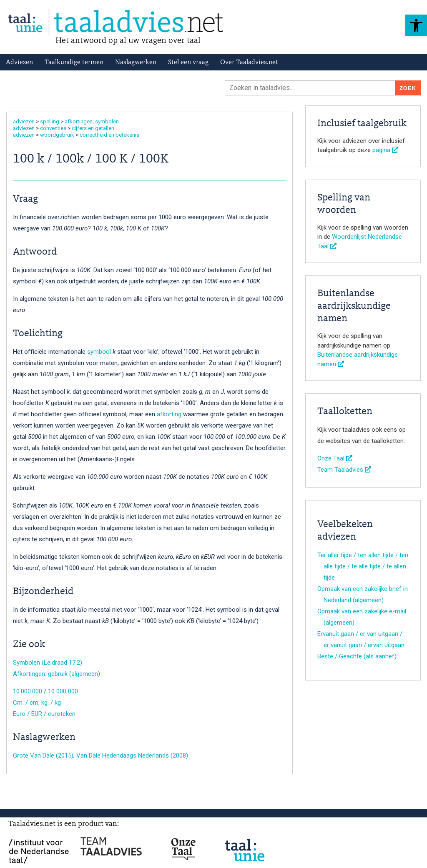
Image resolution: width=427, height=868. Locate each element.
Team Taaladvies (344, 470)
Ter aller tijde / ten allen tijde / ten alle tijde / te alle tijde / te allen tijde (363, 566)
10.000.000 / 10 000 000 (45, 691)
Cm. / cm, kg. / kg (37, 703)
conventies (53, 128)
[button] (416, 25)
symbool (99, 352)
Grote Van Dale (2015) (43, 755)
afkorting (169, 414)
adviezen (24, 121)
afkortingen (79, 121)
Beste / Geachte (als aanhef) (357, 656)
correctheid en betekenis (109, 135)
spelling (50, 121)
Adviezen (19, 63)
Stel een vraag (188, 63)
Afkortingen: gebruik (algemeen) (57, 674)
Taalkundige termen (74, 63)
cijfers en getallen (93, 128)
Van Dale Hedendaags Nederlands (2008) (132, 755)
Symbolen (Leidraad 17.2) (48, 663)
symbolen (107, 121)
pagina (385, 150)
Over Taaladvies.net (249, 63)
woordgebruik (57, 135)
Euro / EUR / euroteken (44, 714)
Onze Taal (335, 458)
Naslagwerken (136, 63)
